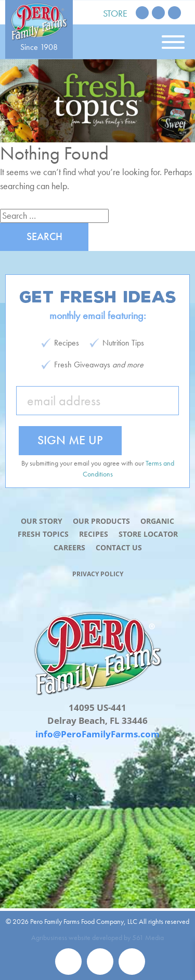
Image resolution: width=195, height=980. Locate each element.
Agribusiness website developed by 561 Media (97, 937)
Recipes (94, 534)
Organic (157, 521)
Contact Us (119, 547)
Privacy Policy (98, 574)
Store (115, 13)
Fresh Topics (43, 534)
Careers (69, 547)
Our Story (42, 521)
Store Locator (148, 534)
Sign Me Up (70, 440)
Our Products (101, 521)
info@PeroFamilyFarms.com (97, 734)
